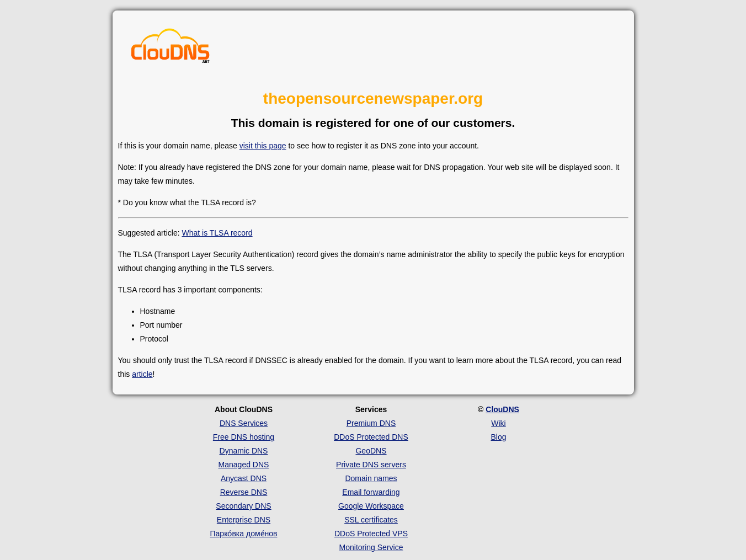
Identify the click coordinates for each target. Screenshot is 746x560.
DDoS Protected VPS (371, 534)
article (142, 374)
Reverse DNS (244, 492)
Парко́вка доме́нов (244, 534)
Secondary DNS (243, 506)
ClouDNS (502, 409)
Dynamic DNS (244, 451)
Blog (498, 437)
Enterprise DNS (244, 520)
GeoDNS (371, 451)
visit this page (263, 146)
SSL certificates (371, 520)
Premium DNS (371, 423)
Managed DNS (244, 465)
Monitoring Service (371, 547)
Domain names (371, 478)
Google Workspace (371, 506)
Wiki (498, 423)
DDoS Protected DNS (371, 437)
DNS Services (244, 423)
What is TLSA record (217, 233)
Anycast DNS (244, 478)
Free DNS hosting (244, 437)
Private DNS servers (371, 465)
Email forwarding (371, 492)
